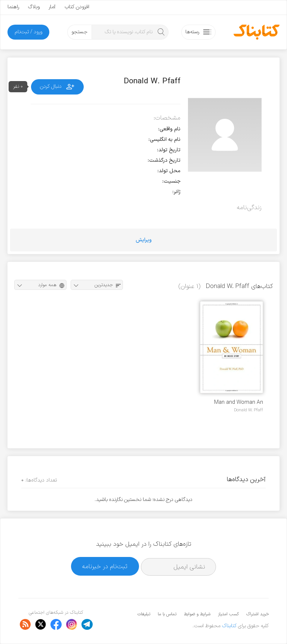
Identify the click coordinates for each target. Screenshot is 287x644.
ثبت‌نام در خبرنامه (105, 566)
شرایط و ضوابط (197, 614)
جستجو (79, 32)
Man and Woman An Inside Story (239, 402)
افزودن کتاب (77, 7)
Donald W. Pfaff (249, 410)
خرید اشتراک (257, 614)
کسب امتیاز (228, 614)
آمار (52, 7)
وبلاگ (34, 7)
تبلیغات (144, 614)
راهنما (13, 7)
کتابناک (229, 626)
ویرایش (144, 240)
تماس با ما (167, 614)
